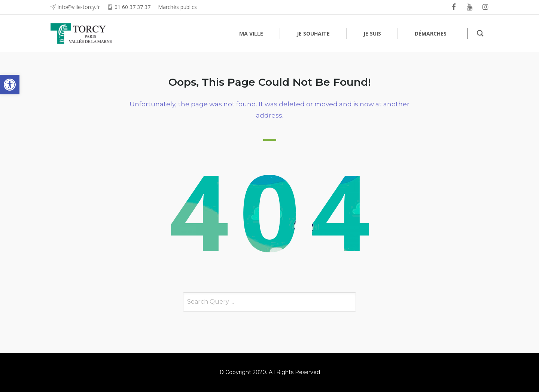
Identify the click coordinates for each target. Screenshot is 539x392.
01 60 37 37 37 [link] (133, 7)
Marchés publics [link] (177, 7)
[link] (10, 85)
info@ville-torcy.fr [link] (79, 7)
